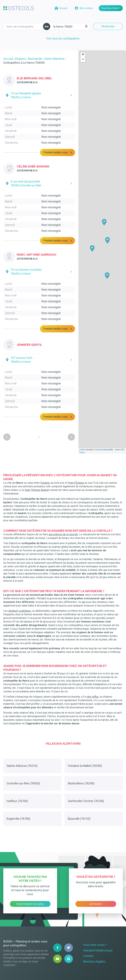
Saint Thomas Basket (37, 490)
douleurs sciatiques (20, 611)
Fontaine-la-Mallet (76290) (85, 766)
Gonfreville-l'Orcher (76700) (86, 801)
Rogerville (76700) (18, 819)
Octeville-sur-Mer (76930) (23, 783)
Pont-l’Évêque (76, 483)
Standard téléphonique (98, 950)
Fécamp (45, 483)
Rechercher (108, 26)
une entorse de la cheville (63, 534)
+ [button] (83, 55)
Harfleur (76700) (17, 801)
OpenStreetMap (102, 450)
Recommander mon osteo (30, 904)
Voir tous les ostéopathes (63, 38)
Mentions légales (94, 961)
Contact (88, 956)
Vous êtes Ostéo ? (111, 8)
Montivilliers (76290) (81, 783)
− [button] (83, 60)
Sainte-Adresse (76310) (22, 766)
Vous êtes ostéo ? (95, 945)
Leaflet (82, 450)
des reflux (93, 697)
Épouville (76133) (79, 819)
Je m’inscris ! (96, 904)
